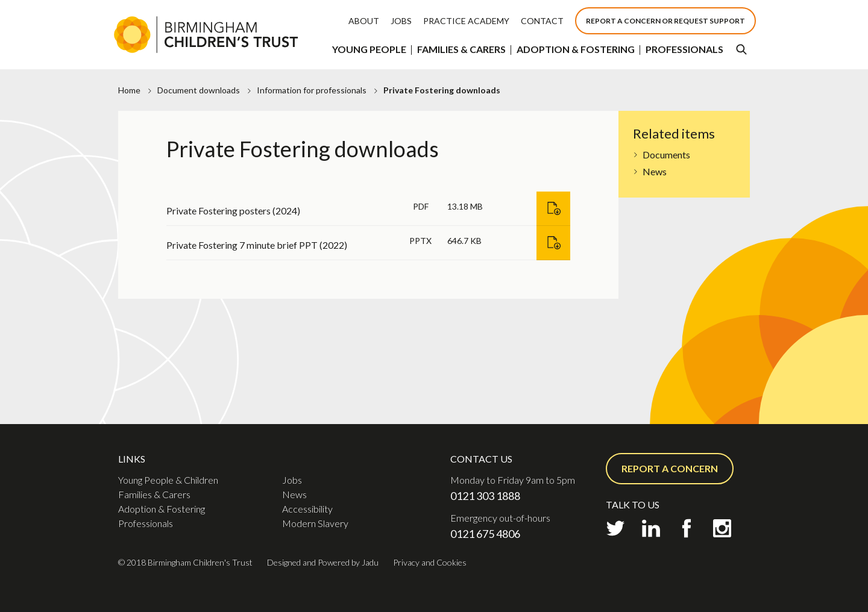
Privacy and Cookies (430, 562)
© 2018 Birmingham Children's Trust (185, 562)
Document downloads (199, 90)
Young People (369, 49)
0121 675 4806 (485, 534)
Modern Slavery (315, 523)
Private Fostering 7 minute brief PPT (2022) (257, 245)
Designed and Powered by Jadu (323, 562)
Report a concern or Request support (665, 21)
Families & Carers (461, 49)
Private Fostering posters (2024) (233, 211)
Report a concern (670, 468)
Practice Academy (466, 21)
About (364, 21)
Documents (666, 155)
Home (129, 90)
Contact (542, 21)
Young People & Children (168, 480)
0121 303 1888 (485, 496)
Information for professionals (312, 90)
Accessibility (307, 509)
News (655, 171)
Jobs (401, 21)
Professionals (684, 49)
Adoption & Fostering (576, 49)
